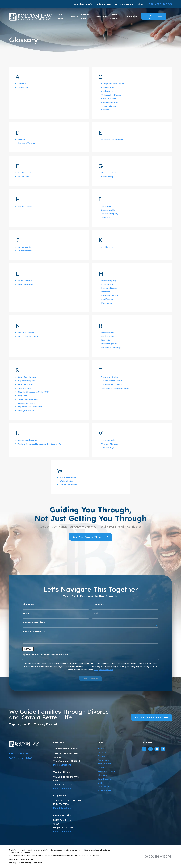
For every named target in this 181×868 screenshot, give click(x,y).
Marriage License (109, 288)
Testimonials (104, 787)
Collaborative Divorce (111, 95)
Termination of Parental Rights (115, 388)
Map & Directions (62, 765)
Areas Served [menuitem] (114, 17)
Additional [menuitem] (102, 17)
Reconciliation (108, 333)
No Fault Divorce (26, 333)
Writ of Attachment (68, 485)
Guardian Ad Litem (110, 173)
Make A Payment (124, 4)
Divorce (22, 139)
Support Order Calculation (30, 407)
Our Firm (102, 752)
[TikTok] (163, 749)
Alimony (22, 84)
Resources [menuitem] (133, 17)
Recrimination (108, 336)
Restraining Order (109, 344)
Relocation (106, 340)
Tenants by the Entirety (112, 381)
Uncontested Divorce (28, 440)
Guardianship (107, 177)
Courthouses (104, 779)
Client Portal (104, 4)
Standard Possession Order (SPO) (34, 392)
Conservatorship (109, 106)
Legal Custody (25, 281)
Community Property (111, 102)
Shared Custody (26, 385)
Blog (140, 4)
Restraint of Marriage (111, 347)
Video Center (104, 790)
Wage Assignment (68, 477)
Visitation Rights (109, 440)
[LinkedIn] (144, 749)
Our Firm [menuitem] (60, 17)
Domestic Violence (27, 143)
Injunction (106, 217)
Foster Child (24, 177)
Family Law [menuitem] (85, 17)
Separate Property (27, 381)
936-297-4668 (159, 4)
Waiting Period (67, 481)
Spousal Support (26, 388)
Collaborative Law (110, 98)
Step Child (23, 396)
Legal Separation (26, 284)
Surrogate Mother (26, 410)
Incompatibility (108, 210)
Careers (102, 768)
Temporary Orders (110, 377)
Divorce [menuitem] (74, 17)
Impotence (106, 206)
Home (101, 748)
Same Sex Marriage (27, 377)
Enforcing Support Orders (113, 139)
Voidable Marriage (110, 444)
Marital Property (109, 281)
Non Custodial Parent (28, 336)
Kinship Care (107, 247)
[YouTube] (157, 749)
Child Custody (108, 87)
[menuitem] (13, 863)
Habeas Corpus (25, 206)
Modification (107, 299)
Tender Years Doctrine (111, 385)
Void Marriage (108, 447)
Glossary (102, 775)
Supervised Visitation (28, 399)
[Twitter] (150, 749)
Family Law (103, 760)
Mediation (106, 292)
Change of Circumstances (113, 84)
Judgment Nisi (25, 251)
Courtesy (105, 110)
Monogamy (107, 303)
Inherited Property (110, 214)
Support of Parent (26, 403)
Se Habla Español (83, 4)
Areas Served (105, 764)
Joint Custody (25, 247)
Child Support (107, 91)
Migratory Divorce (110, 295)
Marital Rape (107, 284)
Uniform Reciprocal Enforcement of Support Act (40, 444)
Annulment (23, 87)
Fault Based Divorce (28, 173)
